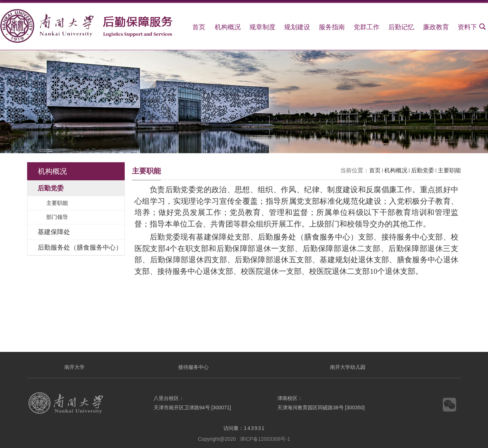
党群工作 (367, 27)
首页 (199, 27)
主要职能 (449, 170)
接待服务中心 (193, 367)
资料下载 (471, 27)
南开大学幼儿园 (348, 367)
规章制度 (262, 27)
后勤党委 (423, 170)
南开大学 (74, 367)
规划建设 (297, 27)
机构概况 (228, 27)
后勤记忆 (401, 27)
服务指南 (332, 27)
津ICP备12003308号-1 (265, 439)
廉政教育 (436, 27)
